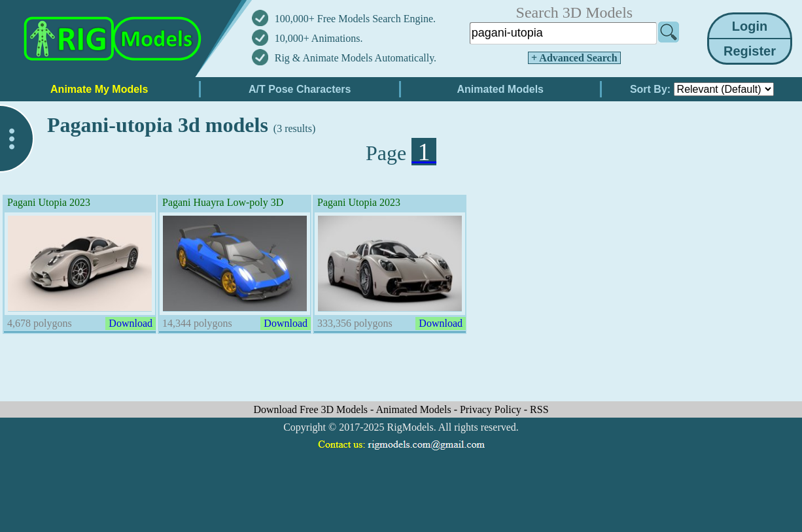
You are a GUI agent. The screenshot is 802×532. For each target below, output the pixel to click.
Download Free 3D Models (312, 409)
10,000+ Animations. (319, 38)
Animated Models (415, 409)
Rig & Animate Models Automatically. (356, 58)
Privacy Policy (492, 409)
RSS (539, 409)
